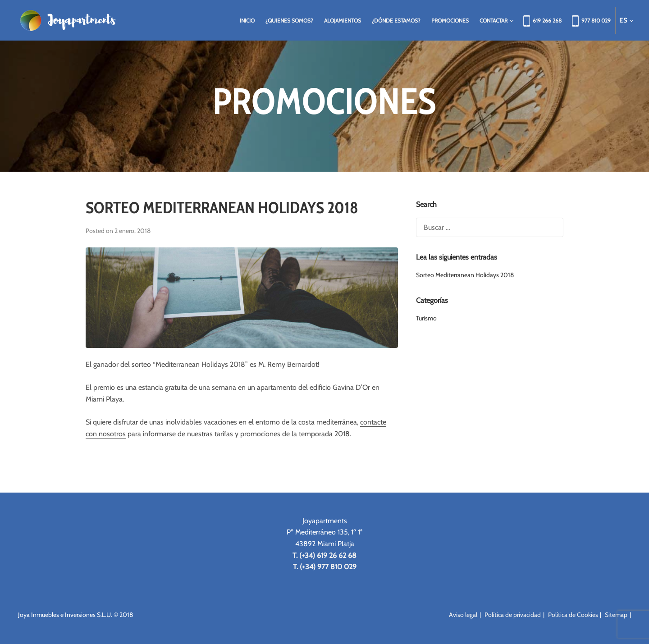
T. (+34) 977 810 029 (325, 567)
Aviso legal (463, 615)
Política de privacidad (513, 615)
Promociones (450, 21)
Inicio (247, 21)
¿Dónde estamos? (396, 21)
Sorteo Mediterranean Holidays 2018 (222, 207)
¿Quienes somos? (289, 21)
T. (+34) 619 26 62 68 (324, 555)
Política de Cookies (573, 615)
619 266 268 (547, 21)
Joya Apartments (68, 20)
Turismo (426, 318)
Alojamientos (343, 21)
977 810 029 (596, 21)
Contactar (495, 21)
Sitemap (616, 615)
